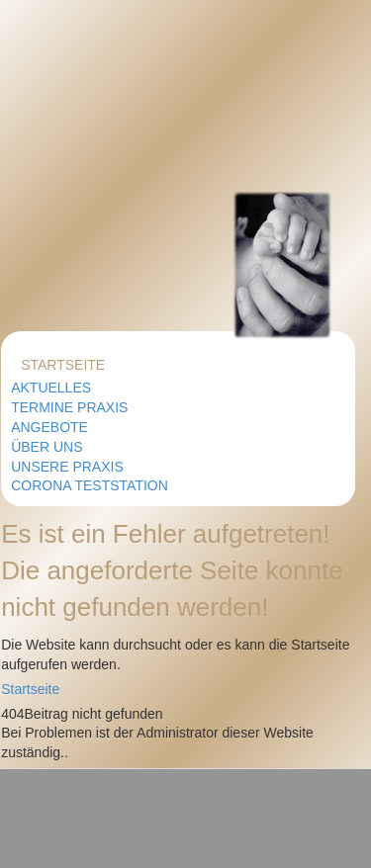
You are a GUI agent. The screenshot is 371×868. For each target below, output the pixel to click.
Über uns (46, 447)
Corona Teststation (90, 485)
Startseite (63, 365)
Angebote (49, 427)
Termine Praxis (69, 407)
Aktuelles (51, 388)
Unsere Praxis (67, 467)
